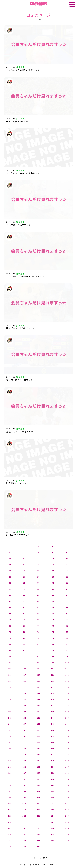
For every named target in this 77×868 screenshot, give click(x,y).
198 (39, 785)
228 (39, 822)
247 (24, 847)
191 (10, 779)
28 (38, 577)
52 (24, 608)
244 (53, 841)
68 (38, 626)
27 (24, 577)
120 (67, 687)
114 (53, 681)
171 (10, 755)
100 (67, 663)
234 (53, 828)
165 (67, 742)
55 (67, 608)
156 (10, 736)
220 (67, 810)
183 (39, 767)
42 (24, 595)
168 (39, 749)
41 (10, 595)
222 (24, 816)
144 (53, 718)
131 (10, 706)
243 (39, 841)
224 (53, 816)
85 (67, 644)
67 (24, 626)
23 (38, 571)
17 (24, 565)
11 (10, 559)
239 (53, 834)
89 (53, 650)
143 (39, 718)
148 (39, 724)
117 (24, 687)
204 (53, 791)
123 (39, 693)
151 (10, 730)
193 (39, 779)
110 (67, 675)
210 (67, 798)
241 (10, 841)
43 (38, 595)
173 (39, 755)
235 (67, 828)
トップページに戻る (38, 858)
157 (24, 736)
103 (39, 669)
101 (10, 669)
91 (10, 657)
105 (67, 669)
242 (24, 841)
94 (53, 657)
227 (24, 822)
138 (39, 712)
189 (53, 773)
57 (24, 614)
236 (10, 834)
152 (24, 730)
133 (39, 706)
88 (38, 650)
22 (24, 571)
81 (10, 644)
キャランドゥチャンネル (39, 4)
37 (24, 589)
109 (53, 675)
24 (53, 571)
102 (24, 669)
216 (10, 810)
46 (10, 601)
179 (53, 761)
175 (67, 755)
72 (24, 632)
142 (24, 718)
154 (53, 730)
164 (53, 742)
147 (24, 724)
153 (39, 730)
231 (10, 828)
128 (39, 700)
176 (10, 761)
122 (24, 693)
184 (53, 767)
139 (53, 712)
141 (10, 718)
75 (67, 632)
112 (24, 681)
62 (24, 620)
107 (24, 675)
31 (10, 583)
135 (67, 706)
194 (53, 779)
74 (53, 632)
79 (53, 638)
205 (67, 791)
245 (67, 841)
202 (24, 791)
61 (10, 620)
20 (67, 565)
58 (38, 614)
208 (39, 798)
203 (39, 791)
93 (38, 657)
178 (39, 761)
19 (53, 565)
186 (10, 773)
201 (10, 791)
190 (67, 773)
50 (67, 601)
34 (53, 583)
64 (53, 620)
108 (39, 675)
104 (53, 669)
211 (10, 804)
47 (24, 601)
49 (53, 601)
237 (24, 834)
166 (10, 749)
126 (10, 700)
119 (53, 687)
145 (67, 718)
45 (67, 595)
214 (53, 804)
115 (67, 681)
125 (67, 693)
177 (24, 761)
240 (67, 834)
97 (24, 663)
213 (39, 804)
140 (67, 712)
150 (67, 724)
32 (24, 583)
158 (39, 736)
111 (10, 681)
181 (10, 767)
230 (67, 822)
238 (39, 834)
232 (24, 828)
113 (39, 681)
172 (24, 755)
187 (24, 773)
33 (38, 583)
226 (10, 822)
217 (24, 810)
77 (24, 638)
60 (67, 614)
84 (53, 644)
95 (67, 657)
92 (24, 657)
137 (24, 712)
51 (10, 608)
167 (24, 749)
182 (24, 767)
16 (10, 565)
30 (67, 577)
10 (67, 552)
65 (67, 620)
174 (53, 755)
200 (67, 785)
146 (10, 724)
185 (67, 767)
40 (67, 589)
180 (67, 761)
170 (67, 749)
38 (38, 589)
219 (53, 810)
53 (38, 608)
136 (10, 712)
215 (67, 804)
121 (10, 693)
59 (53, 614)
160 (67, 736)
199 (53, 785)
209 (53, 798)
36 (10, 589)
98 (38, 663)
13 (38, 559)
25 (67, 571)
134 (53, 706)
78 (38, 638)
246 (10, 847)
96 (10, 663)
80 (67, 638)
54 (53, 608)
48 (38, 601)
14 (53, 559)
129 (53, 700)
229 (53, 822)
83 (38, 644)
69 (53, 626)
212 (24, 804)
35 (67, 583)
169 (53, 749)
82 (24, 644)
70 (67, 626)
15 (67, 559)
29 (53, 577)
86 (10, 650)
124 (53, 693)
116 (10, 687)
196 (10, 785)
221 (10, 816)
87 (24, 650)
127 (24, 700)
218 (39, 810)
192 (24, 779)
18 (38, 565)
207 (24, 798)
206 (10, 798)
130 (67, 700)
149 (53, 724)
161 (10, 742)
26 (10, 577)
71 (10, 632)
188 (39, 773)
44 (53, 595)
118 (39, 687)
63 (38, 620)
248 (39, 847)
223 (39, 816)
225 (67, 816)
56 (10, 614)
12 (24, 559)
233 (39, 828)
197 (24, 785)
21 (10, 571)
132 (24, 706)
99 (53, 663)
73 (38, 632)
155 (67, 730)
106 (10, 675)
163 (39, 742)
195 (67, 779)
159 (53, 736)
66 (10, 626)
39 (53, 589)
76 (10, 638)
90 (67, 650)
